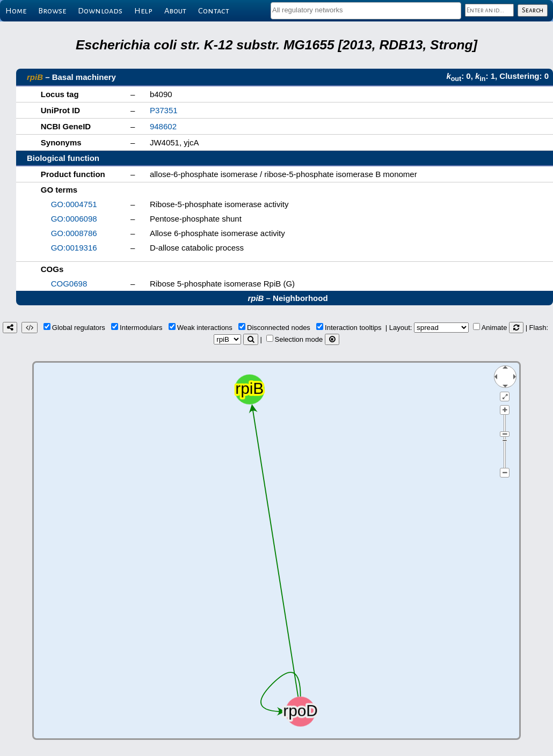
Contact (214, 11)
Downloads (100, 11)
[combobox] (366, 11)
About (175, 11)
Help (143, 11)
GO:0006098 (74, 219)
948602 (163, 126)
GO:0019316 (74, 248)
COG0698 (69, 284)
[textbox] (366, 10)
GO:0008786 (74, 233)
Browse (52, 11)
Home (16, 11)
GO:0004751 (74, 204)
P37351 (164, 110)
